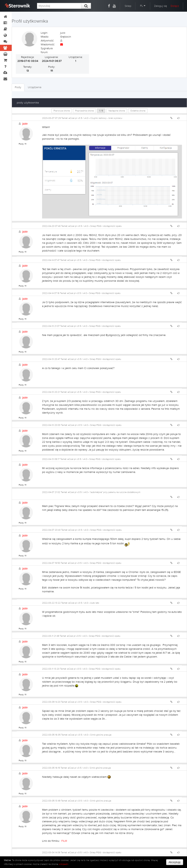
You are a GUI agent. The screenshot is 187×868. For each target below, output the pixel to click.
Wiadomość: (48, 45)
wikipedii (64, 864)
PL (143, 6)
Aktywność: (47, 41)
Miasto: (45, 37)
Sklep (128, 6)
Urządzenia (35, 87)
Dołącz (175, 6)
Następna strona (117, 111)
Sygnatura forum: (47, 50)
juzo (25, 124)
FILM (64, 841)
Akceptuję (175, 862)
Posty (18, 87)
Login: (44, 33)
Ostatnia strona (138, 111)
